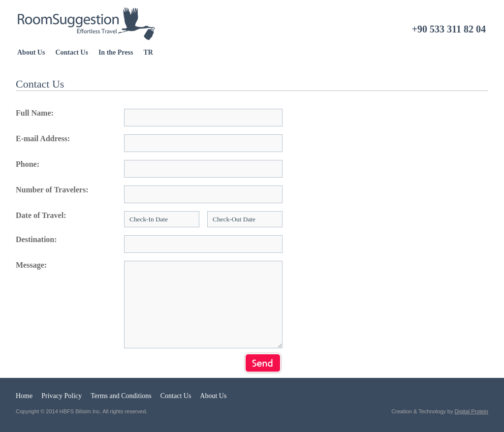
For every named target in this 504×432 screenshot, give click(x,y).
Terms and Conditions (121, 396)
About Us (31, 52)
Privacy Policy (62, 396)
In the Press (116, 52)
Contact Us (72, 52)
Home (24, 396)
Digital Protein (472, 411)
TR (148, 52)
